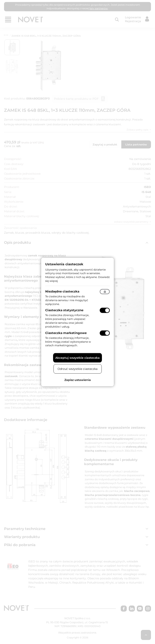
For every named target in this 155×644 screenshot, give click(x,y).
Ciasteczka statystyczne (64, 310)
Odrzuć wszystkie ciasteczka (77, 369)
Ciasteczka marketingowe (66, 333)
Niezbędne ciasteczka (62, 291)
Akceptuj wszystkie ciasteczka (77, 358)
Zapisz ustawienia (78, 380)
